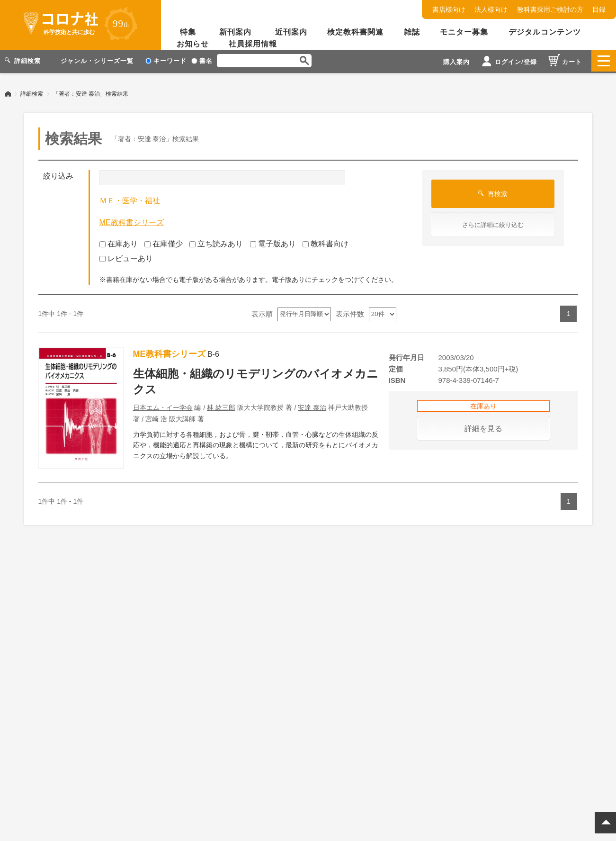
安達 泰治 (312, 406)
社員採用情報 (253, 44)
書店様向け (449, 9)
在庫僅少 (164, 243)
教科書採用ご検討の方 (550, 9)
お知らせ (193, 44)
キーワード (166, 61)
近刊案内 (291, 32)
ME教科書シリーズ (132, 221)
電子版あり (273, 243)
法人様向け (491, 9)
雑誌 (412, 32)
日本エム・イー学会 (163, 406)
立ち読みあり (216, 243)
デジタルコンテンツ (545, 32)
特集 (188, 32)
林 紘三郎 (221, 406)
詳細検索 (32, 92)
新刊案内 (235, 32)
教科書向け (326, 243)
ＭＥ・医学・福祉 (130, 200)
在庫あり (119, 243)
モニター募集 (464, 32)
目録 (599, 9)
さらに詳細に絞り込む (493, 224)
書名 (202, 61)
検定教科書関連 (355, 32)
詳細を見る (483, 428)
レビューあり (126, 257)
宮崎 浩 (156, 417)
